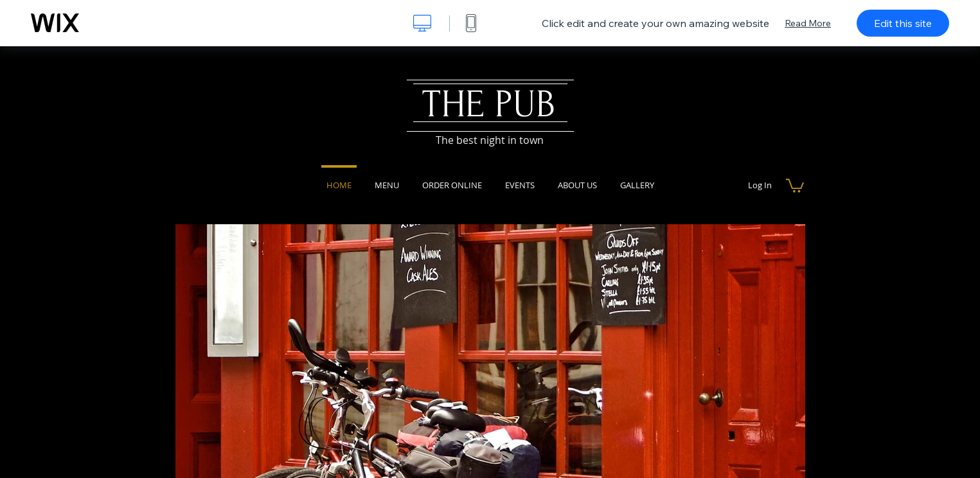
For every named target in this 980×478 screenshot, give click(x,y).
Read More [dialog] (808, 23)
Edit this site (903, 23)
